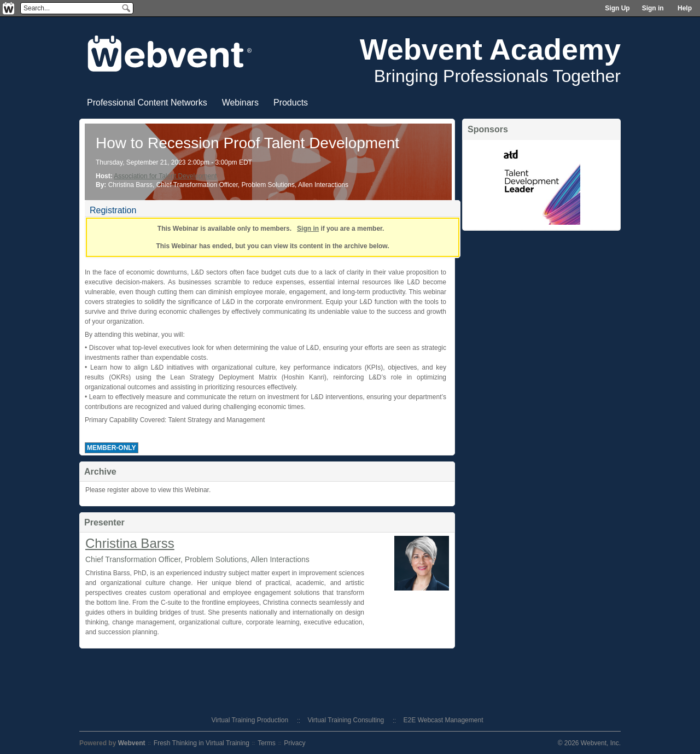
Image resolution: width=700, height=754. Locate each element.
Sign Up (617, 8)
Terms (267, 743)
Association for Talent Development (165, 176)
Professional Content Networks (147, 103)
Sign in (653, 8)
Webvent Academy (490, 49)
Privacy (294, 743)
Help (685, 8)
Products (291, 103)
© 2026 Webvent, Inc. (589, 743)
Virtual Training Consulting (346, 720)
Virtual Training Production (250, 720)
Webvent (132, 743)
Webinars (240, 103)
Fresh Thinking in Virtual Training (202, 743)
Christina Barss (130, 543)
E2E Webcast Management (444, 720)
